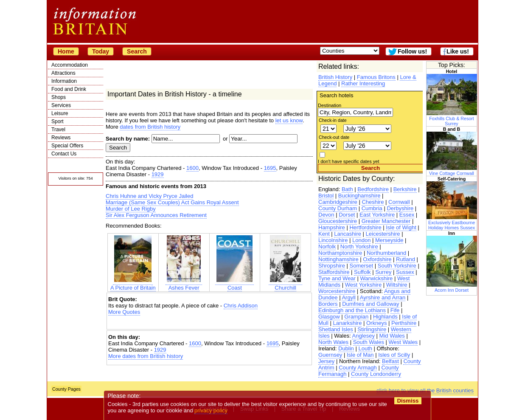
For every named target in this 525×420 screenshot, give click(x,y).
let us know (289, 120)
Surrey (383, 272)
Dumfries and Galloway (371, 304)
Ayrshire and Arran (383, 297)
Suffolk (362, 272)
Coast (234, 285)
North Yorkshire (359, 247)
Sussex (405, 272)
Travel (58, 130)
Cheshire (373, 202)
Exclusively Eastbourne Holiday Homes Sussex (452, 223)
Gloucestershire (338, 221)
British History (335, 77)
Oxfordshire (377, 259)
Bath (347, 189)
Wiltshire (397, 285)
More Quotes (124, 312)
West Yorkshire (363, 285)
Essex (407, 215)
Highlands (385, 317)
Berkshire (405, 189)
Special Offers (67, 146)
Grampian (356, 317)
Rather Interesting (363, 83)
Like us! (458, 51)
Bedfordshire (373, 189)
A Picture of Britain (133, 285)
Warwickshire (377, 278)
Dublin (346, 348)
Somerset (361, 266)
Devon (326, 215)
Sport (58, 121)
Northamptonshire (340, 253)
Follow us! (412, 51)
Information (64, 81)
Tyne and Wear (337, 278)
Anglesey (363, 336)
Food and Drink (69, 89)
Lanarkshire (347, 323)
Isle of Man (360, 355)
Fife (395, 310)
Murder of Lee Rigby (131, 209)
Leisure (60, 113)
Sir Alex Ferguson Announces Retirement (156, 215)
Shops (59, 97)
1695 (270, 168)
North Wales (333, 342)
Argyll (349, 297)
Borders (328, 304)
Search (137, 51)
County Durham (338, 208)
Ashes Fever (184, 285)
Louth (365, 348)
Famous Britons (376, 77)
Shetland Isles (336, 329)
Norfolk (327, 247)
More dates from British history (146, 356)
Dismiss (408, 401)
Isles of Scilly (394, 355)
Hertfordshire (365, 227)
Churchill (285, 285)
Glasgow (329, 317)
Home (66, 51)
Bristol (326, 196)
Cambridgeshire (338, 202)
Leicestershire (383, 234)
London (361, 240)
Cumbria (372, 208)
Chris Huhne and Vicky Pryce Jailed (149, 196)
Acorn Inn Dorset (452, 288)
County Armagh (358, 368)
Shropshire (332, 266)
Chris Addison (241, 306)
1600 (192, 168)
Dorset (347, 215)
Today (101, 51)
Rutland (406, 259)
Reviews (61, 138)
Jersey (326, 361)
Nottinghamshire (338, 259)
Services (61, 105)
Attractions (63, 73)
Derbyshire (400, 208)
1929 (158, 174)
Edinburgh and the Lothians (352, 310)
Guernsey (330, 355)
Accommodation (70, 65)
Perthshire (404, 323)
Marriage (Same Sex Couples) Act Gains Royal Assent (172, 202)
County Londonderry (376, 374)
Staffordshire (334, 272)
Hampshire (332, 227)
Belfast (390, 361)
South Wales (369, 342)
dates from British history (150, 127)
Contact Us (64, 154)
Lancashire (348, 234)
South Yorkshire (397, 266)
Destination (330, 105)
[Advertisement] (209, 323)
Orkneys (376, 323)
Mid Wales (392, 336)
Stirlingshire (372, 329)
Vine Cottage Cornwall (452, 171)
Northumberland (386, 253)
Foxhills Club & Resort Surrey (452, 118)
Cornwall (399, 202)
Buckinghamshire (359, 196)
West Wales (403, 342)
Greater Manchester (386, 221)
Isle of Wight (401, 227)
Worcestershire (337, 291)
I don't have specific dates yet (349, 161)
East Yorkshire (377, 215)
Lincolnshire (333, 240)
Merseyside (389, 240)
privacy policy (211, 410)
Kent (324, 234)
